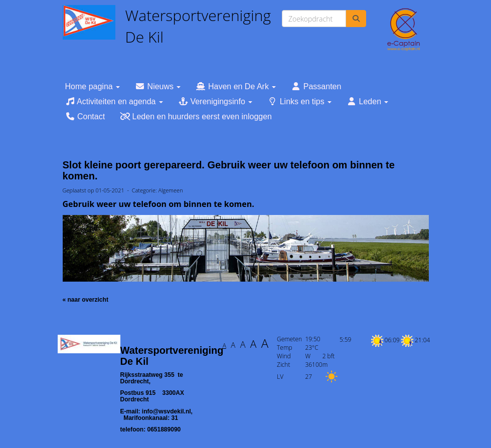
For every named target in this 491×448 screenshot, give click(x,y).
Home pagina (93, 86)
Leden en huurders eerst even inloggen (196, 117)
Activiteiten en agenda (114, 101)
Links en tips (299, 101)
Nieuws (158, 86)
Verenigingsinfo (215, 101)
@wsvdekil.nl (167, 411)
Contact (85, 117)
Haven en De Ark (236, 86)
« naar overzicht (86, 300)
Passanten (316, 86)
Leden (367, 101)
